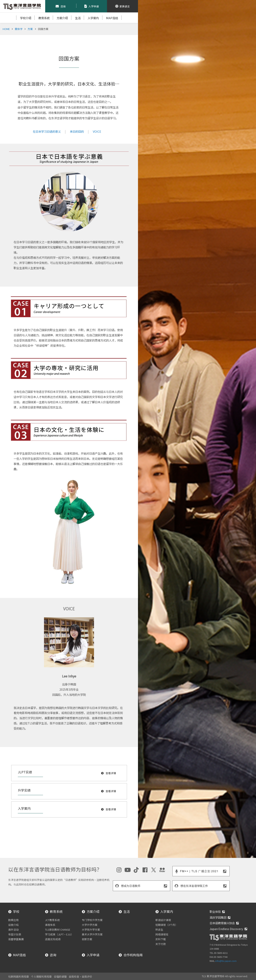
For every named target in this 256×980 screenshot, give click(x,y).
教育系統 (44, 18)
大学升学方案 (90, 925)
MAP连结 (112, 18)
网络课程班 (162, 934)
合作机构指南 (133, 955)
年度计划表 (15, 934)
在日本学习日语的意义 (47, 131)
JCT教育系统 (52, 920)
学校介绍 (26, 18)
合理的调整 (60, 977)
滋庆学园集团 (218, 917)
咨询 (53, 955)
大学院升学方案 (91, 930)
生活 (78, 18)
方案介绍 (62, 18)
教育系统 (56, 911)
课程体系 (50, 925)
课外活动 (13, 930)
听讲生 (159, 930)
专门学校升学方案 (92, 920)
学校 (16, 911)
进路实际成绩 (53, 939)
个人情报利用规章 (41, 977)
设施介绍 (13, 925)
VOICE (97, 131)
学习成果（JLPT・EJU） (59, 934)
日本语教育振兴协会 (222, 923)
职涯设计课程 (163, 920)
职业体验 (215, 912)
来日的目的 (77, 131)
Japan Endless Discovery (226, 929)
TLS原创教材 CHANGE (58, 930)
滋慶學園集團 (16, 939)
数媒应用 (13, 920)
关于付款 (161, 944)
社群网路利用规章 (19, 977)
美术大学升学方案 (92, 934)
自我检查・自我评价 (80, 977)
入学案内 (93, 18)
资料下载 (161, 939)
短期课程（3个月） (166, 925)
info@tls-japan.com (226, 961)
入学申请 (93, 955)
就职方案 (87, 939)
